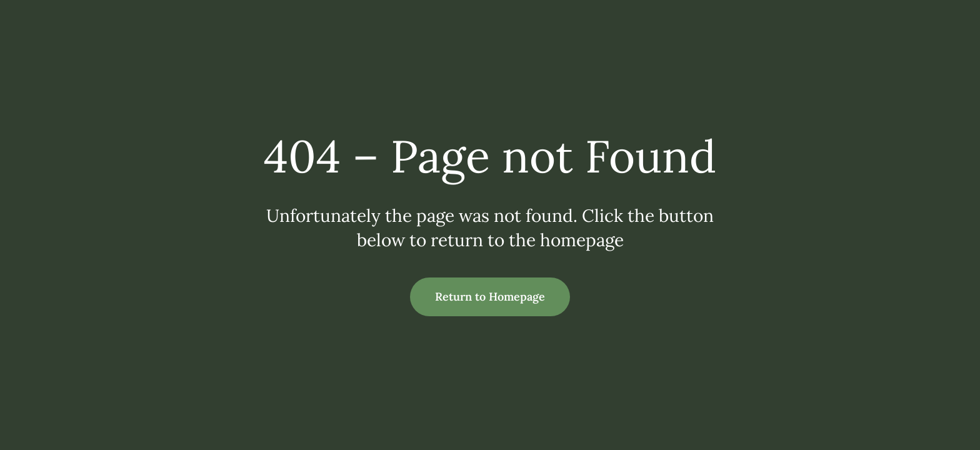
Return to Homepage (490, 297)
